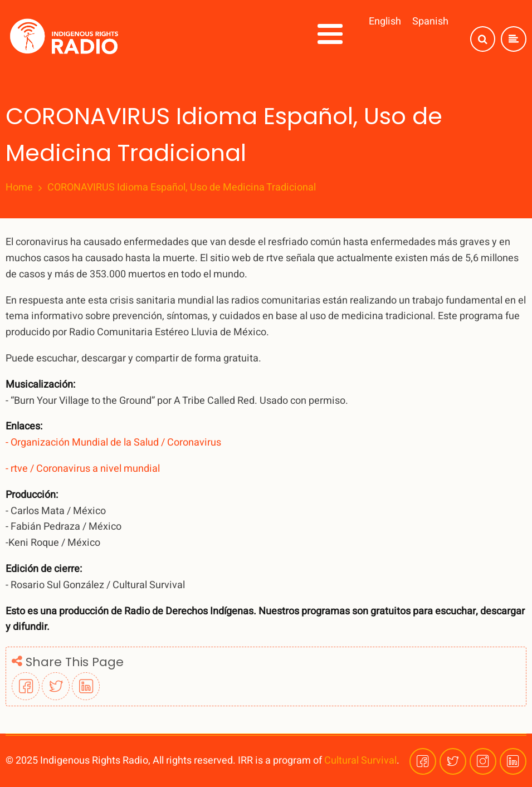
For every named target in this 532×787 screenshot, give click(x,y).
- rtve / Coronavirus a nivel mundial (83, 469)
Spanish (430, 21)
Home (19, 188)
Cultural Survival (360, 761)
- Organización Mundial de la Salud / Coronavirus (113, 443)
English (385, 21)
